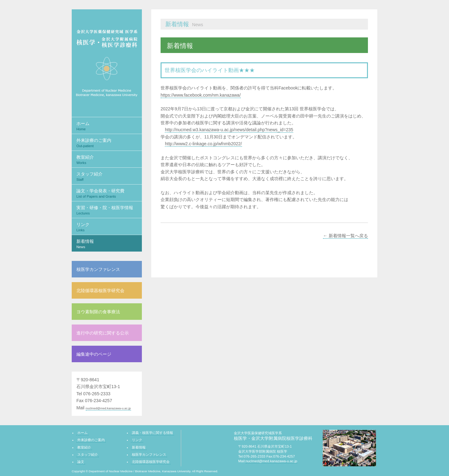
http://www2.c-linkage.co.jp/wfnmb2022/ (203, 144)
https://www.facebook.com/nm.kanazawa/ (201, 95)
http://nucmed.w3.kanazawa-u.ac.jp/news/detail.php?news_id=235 (229, 130)
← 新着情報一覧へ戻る (345, 236)
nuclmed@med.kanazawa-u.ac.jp (108, 408)
